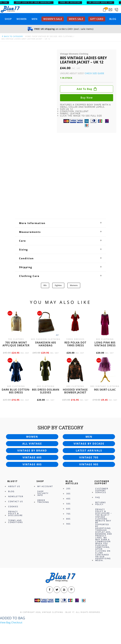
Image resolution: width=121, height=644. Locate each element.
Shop (8, 19)
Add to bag (84, 89)
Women (22, 19)
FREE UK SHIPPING (72, 3)
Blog (113, 19)
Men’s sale (76, 19)
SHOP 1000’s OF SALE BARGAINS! (36, 3)
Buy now (87, 98)
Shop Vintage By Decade (45, 36)
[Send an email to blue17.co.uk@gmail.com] (110, 10)
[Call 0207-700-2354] (116, 10)
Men (35, 19)
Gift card (97, 19)
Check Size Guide (94, 73)
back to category (12, 36)
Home (28, 36)
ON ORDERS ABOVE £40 (102, 3)
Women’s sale (53, 19)
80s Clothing (66, 36)
